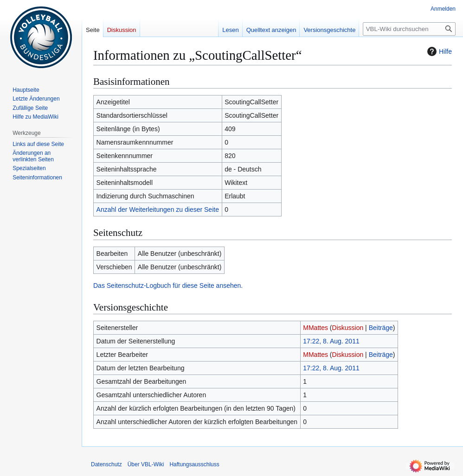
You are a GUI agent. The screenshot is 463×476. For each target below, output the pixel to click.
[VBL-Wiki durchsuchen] (409, 29)
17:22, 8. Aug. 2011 (331, 341)
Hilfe (438, 51)
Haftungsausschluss (194, 464)
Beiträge (381, 328)
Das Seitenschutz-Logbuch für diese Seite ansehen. (168, 286)
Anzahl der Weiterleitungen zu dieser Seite (158, 209)
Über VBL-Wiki (146, 464)
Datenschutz (106, 464)
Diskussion (348, 328)
